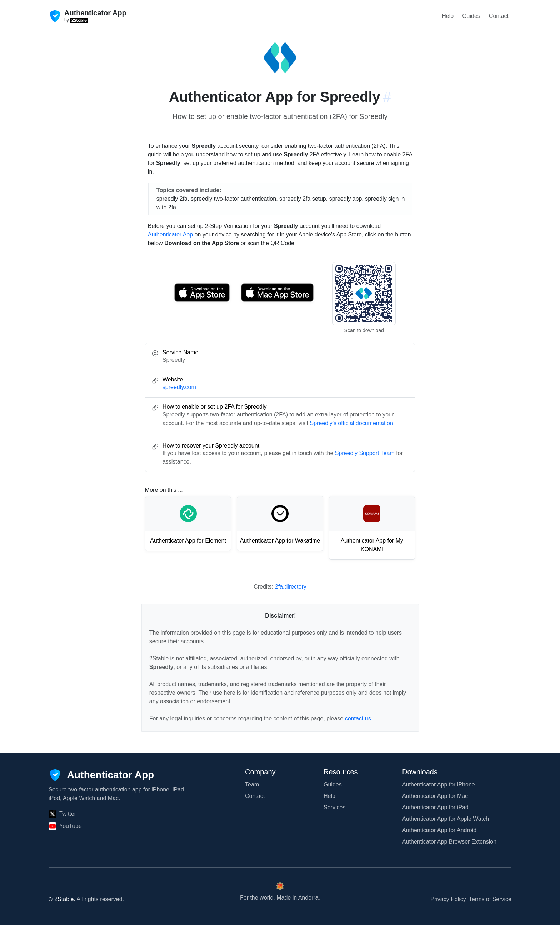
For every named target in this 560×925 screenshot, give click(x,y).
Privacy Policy (448, 899)
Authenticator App (170, 234)
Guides (471, 16)
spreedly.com (179, 387)
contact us (358, 718)
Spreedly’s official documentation (351, 423)
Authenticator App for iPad (435, 807)
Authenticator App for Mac (435, 796)
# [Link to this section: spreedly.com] (387, 97)
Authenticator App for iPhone (439, 784)
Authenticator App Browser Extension (449, 842)
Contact (499, 16)
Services (334, 807)
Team (252, 784)
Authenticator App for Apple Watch (446, 819)
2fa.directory (291, 587)
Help (448, 16)
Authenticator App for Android (439, 830)
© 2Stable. (62, 899)
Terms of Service (490, 899)
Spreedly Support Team (365, 453)
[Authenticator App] (101, 775)
